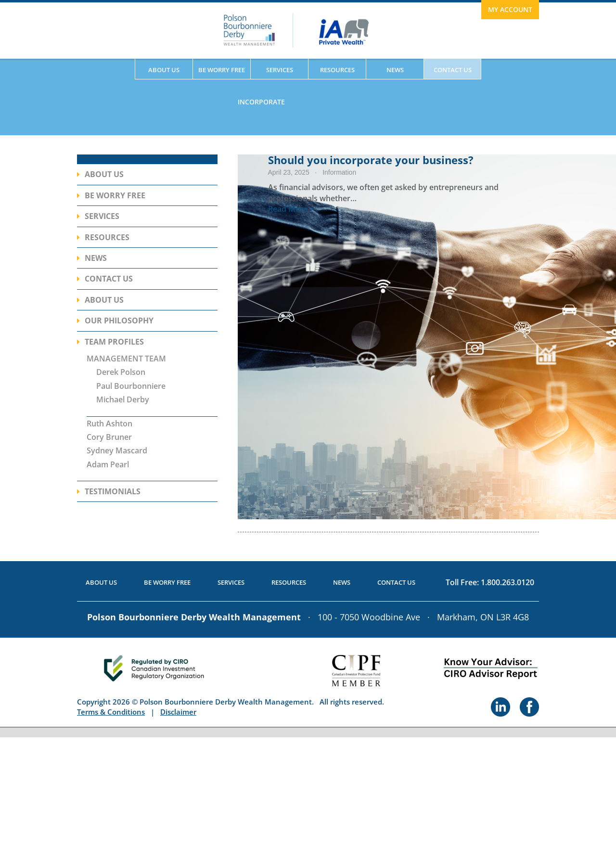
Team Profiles (114, 342)
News (395, 70)
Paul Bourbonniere (131, 386)
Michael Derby (123, 399)
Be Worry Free (222, 70)
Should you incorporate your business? (371, 160)
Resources (337, 70)
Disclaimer (178, 712)
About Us (164, 70)
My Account (510, 9)
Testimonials (113, 491)
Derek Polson (121, 372)
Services (280, 70)
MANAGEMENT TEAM (126, 359)
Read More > (291, 209)
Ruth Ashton (109, 424)
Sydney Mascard (117, 450)
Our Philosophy (119, 321)
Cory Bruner (109, 437)
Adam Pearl (108, 464)
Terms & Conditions (111, 712)
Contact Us (453, 70)
